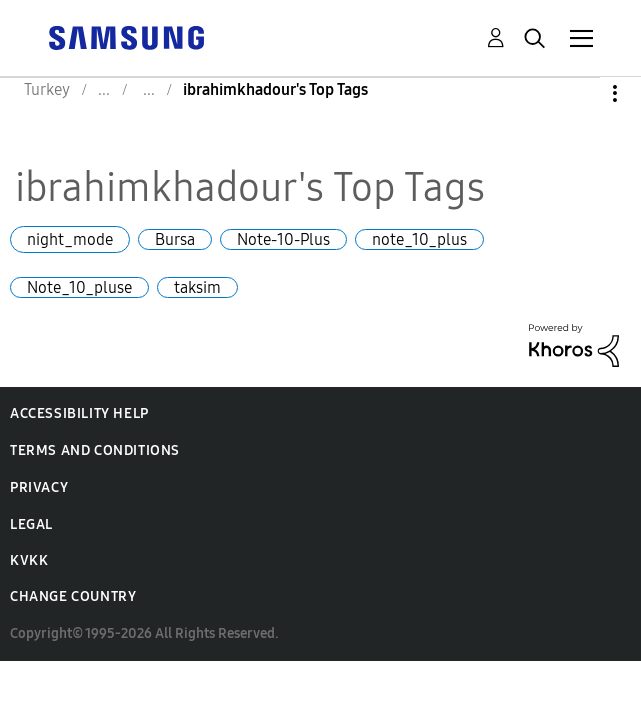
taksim (197, 287)
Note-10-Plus (283, 239)
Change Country (73, 596)
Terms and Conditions (95, 450)
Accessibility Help (79, 413)
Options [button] (581, 93)
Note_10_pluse (79, 287)
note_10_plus (419, 239)
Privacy (39, 487)
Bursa (175, 239)
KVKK (29, 560)
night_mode (70, 239)
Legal (31, 524)
